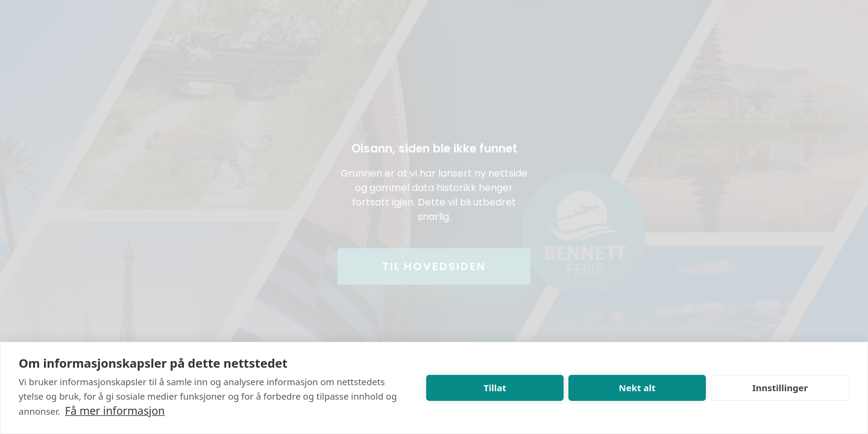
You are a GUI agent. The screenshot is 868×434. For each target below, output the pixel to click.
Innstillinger (780, 388)
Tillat (495, 388)
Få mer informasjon (115, 410)
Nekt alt (637, 388)
